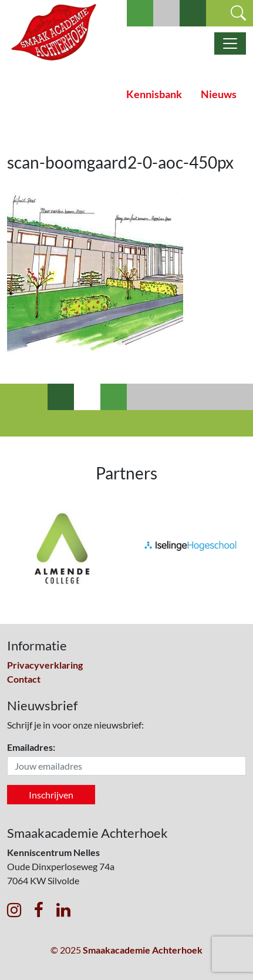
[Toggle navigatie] (230, 43)
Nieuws (219, 94)
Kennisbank (154, 94)
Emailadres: (31, 747)
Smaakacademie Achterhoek (143, 950)
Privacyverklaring (45, 665)
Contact (24, 679)
